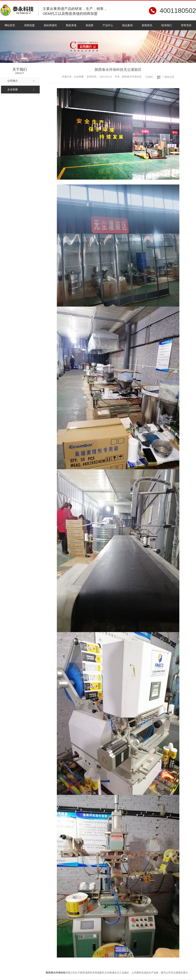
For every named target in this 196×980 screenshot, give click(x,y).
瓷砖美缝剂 (50, 25)
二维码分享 (168, 77)
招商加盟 (29, 25)
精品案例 (127, 25)
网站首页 (10, 25)
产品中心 (108, 25)
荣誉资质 (186, 25)
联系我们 (167, 25)
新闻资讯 (147, 25)
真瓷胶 (90, 25)
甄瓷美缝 (71, 25)
